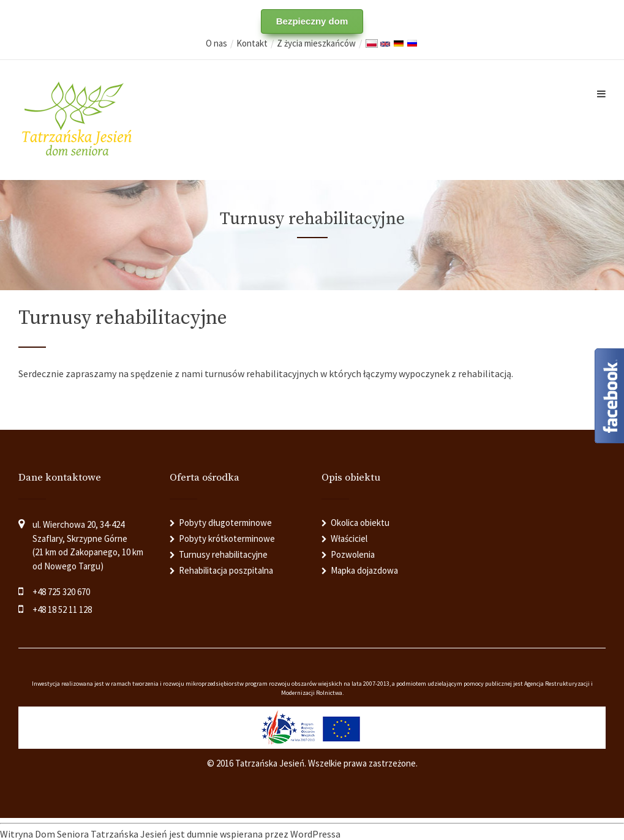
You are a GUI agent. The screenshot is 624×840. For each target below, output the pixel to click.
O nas (216, 43)
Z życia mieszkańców (316, 43)
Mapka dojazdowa (364, 570)
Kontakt (252, 43)
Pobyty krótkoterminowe (227, 538)
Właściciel (349, 538)
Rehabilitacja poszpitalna (226, 570)
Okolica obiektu (360, 523)
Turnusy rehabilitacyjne (223, 554)
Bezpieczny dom (312, 21)
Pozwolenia (353, 554)
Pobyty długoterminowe (225, 523)
